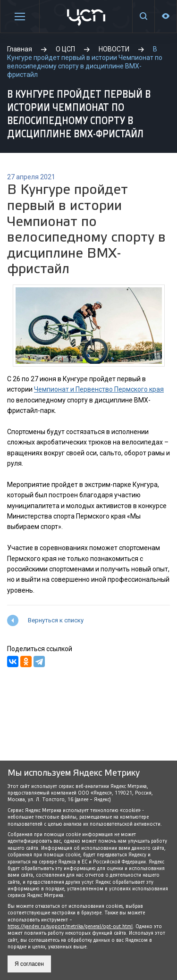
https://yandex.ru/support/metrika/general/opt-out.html (70, 926)
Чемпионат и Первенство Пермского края (99, 389)
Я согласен (29, 964)
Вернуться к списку (56, 620)
